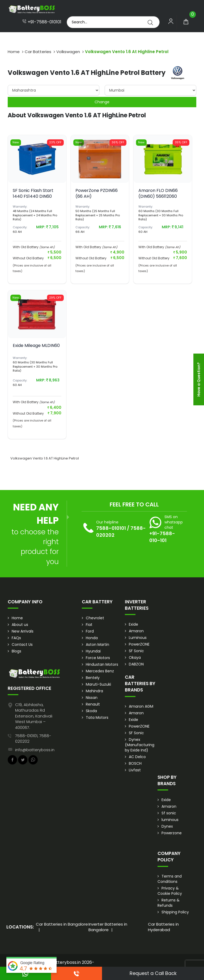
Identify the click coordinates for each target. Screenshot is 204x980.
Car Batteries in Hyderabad (163, 927)
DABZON (136, 664)
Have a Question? (199, 379)
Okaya (135, 657)
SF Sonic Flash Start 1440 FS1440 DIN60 (33, 193)
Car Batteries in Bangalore (62, 924)
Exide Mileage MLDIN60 (36, 345)
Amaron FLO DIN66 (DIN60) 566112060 (158, 193)
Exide (133, 624)
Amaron (136, 631)
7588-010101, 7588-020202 (33, 738)
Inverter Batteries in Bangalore (108, 927)
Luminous (138, 638)
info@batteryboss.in (35, 750)
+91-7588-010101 (42, 22)
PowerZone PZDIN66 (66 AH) (97, 193)
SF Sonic (136, 651)
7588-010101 (111, 528)
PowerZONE (139, 644)
